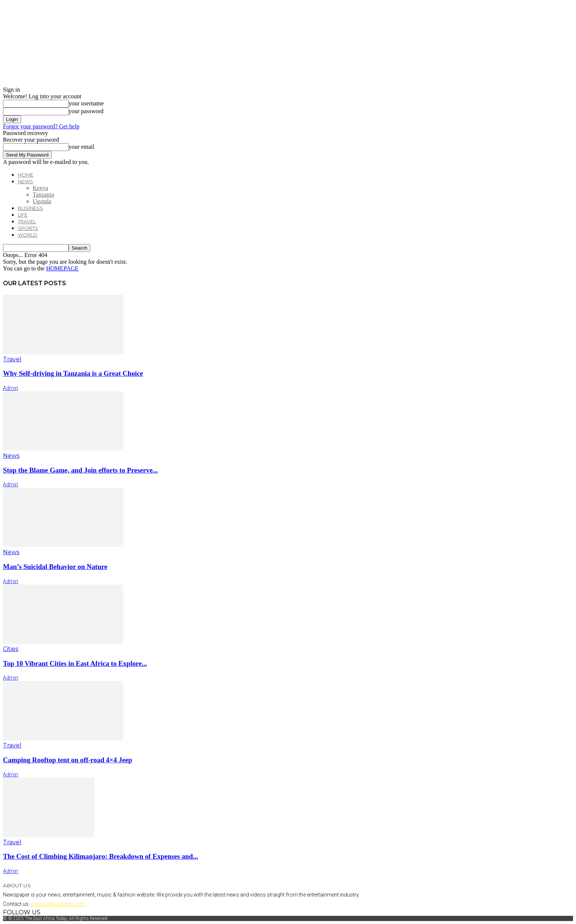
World (28, 235)
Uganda (42, 201)
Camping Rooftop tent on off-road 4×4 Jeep (68, 760)
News (25, 181)
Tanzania (43, 195)
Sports (28, 228)
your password (86, 111)
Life (23, 215)
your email (81, 147)
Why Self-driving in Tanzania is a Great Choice (73, 373)
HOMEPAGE (62, 268)
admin (11, 388)
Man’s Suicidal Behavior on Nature (55, 567)
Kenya (40, 188)
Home (26, 175)
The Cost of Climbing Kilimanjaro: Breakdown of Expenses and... (101, 856)
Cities (11, 649)
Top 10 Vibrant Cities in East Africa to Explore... (75, 663)
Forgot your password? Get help (41, 126)
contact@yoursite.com (58, 904)
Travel (27, 221)
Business (30, 208)
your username (86, 103)
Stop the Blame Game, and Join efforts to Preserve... (80, 470)
